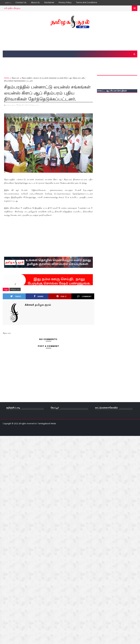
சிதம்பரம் (15, 78)
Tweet (16, 296)
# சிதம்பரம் (15, 289)
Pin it (62, 296)
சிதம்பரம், (35, 105)
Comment (84, 296)
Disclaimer (49, 2)
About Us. (35, 2)
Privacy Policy (65, 2)
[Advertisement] (70, 40)
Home (7, 78)
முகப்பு (8, 2)
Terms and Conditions (86, 2)
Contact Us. (21, 2)
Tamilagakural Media (47, 423)
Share (39, 296)
